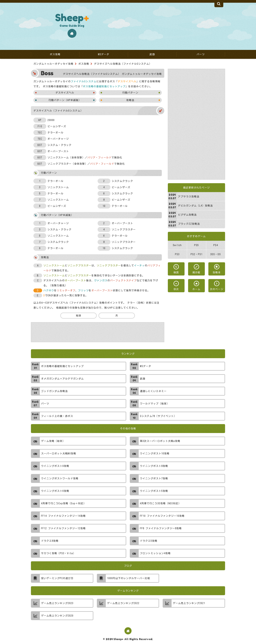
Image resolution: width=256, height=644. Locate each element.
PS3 (177, 254)
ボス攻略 (84, 64)
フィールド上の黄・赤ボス (57, 416)
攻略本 (217, 272)
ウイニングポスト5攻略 (154, 491)
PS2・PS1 (197, 254)
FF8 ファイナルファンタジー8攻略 (161, 528)
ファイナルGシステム (84, 81)
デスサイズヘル (65, 93)
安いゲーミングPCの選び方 (57, 578)
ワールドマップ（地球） (155, 404)
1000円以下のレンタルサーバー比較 (129, 578)
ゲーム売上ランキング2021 (189, 603)
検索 (176, 272)
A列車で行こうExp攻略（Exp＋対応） (64, 503)
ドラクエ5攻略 (149, 541)
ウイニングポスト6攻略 (55, 491)
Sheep (72, 17)
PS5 (196, 245)
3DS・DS (216, 254)
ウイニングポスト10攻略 (155, 454)
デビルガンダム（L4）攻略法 (195, 206)
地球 (78, 316)
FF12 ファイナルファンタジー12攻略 (63, 528)
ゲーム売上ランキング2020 (57, 616)
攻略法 (130, 100)
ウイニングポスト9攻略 (55, 466)
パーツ (45, 404)
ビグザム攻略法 (187, 215)
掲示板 (196, 272)
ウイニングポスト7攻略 (154, 478)
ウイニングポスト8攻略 (154, 466)
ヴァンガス (101, 280)
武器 (143, 379)
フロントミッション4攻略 (155, 553)
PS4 (216, 245)
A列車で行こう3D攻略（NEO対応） (160, 503)
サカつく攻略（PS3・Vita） (58, 553)
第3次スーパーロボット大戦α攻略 (160, 441)
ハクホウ (49, 290)
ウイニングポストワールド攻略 (60, 478)
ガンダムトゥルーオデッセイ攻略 (53, 64)
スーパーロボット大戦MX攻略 (59, 454)
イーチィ (139, 266)
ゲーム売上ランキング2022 (123, 603)
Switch (177, 245)
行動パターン (130, 93)
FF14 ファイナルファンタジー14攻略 (63, 516)
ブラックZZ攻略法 (189, 224)
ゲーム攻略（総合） (53, 441)
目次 (176, 289)
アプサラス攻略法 (189, 197)
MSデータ (146, 366)
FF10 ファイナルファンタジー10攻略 (162, 516)
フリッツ (83, 290)
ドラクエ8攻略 (50, 541)
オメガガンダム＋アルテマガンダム (62, 379)
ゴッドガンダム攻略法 (54, 391)
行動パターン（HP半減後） (65, 100)
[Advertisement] (196, 124)
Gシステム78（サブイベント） (158, 416)
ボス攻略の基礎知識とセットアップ (104, 86)
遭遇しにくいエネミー (153, 391)
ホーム (196, 289)
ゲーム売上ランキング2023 (57, 603)
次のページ (217, 289)
